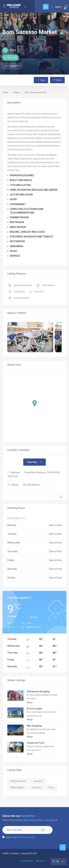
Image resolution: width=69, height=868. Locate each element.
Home (5, 92)
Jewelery (38, 781)
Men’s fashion (18, 787)
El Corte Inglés (34, 709)
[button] (57, 337)
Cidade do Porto (36, 743)
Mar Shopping (34, 726)
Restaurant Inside (18, 298)
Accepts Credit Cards (20, 285)
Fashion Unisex (18, 781)
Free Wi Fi (36, 292)
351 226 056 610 (31, 485)
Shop (51, 787)
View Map (35, 462)
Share (57, 80)
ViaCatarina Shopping (38, 691)
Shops (17, 92)
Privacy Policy (28, 837)
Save (41, 80)
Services (36, 787)
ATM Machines (45, 285)
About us (40, 861)
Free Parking (16, 292)
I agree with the (19, 837)
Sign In (56, 7)
